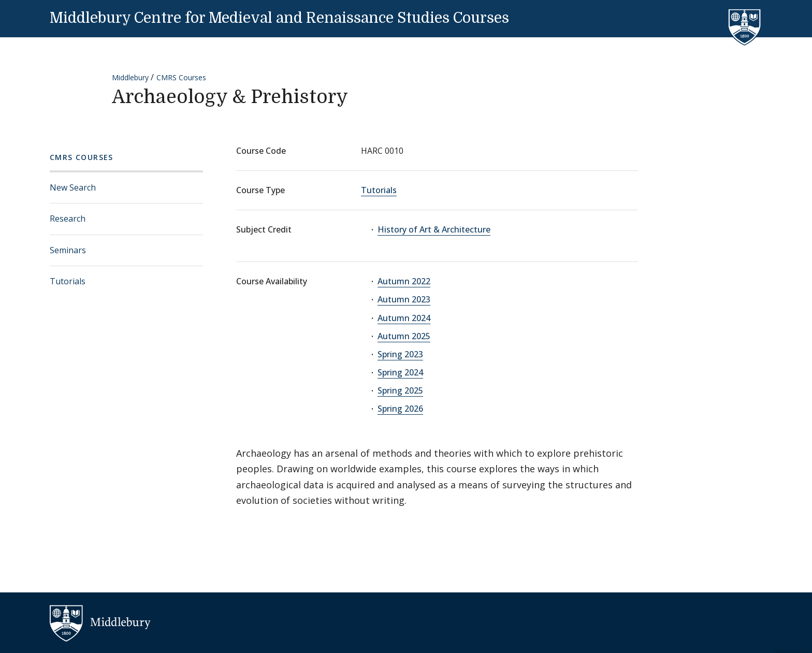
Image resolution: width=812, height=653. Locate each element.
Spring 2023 (400, 354)
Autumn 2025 (404, 336)
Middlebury (130, 77)
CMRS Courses (181, 77)
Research (68, 219)
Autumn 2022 (404, 281)
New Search (73, 187)
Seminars (68, 250)
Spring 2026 (400, 409)
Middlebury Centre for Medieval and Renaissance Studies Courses (279, 18)
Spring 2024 (400, 372)
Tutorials (68, 281)
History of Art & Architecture (434, 229)
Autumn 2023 (404, 299)
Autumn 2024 (404, 318)
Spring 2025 (400, 390)
